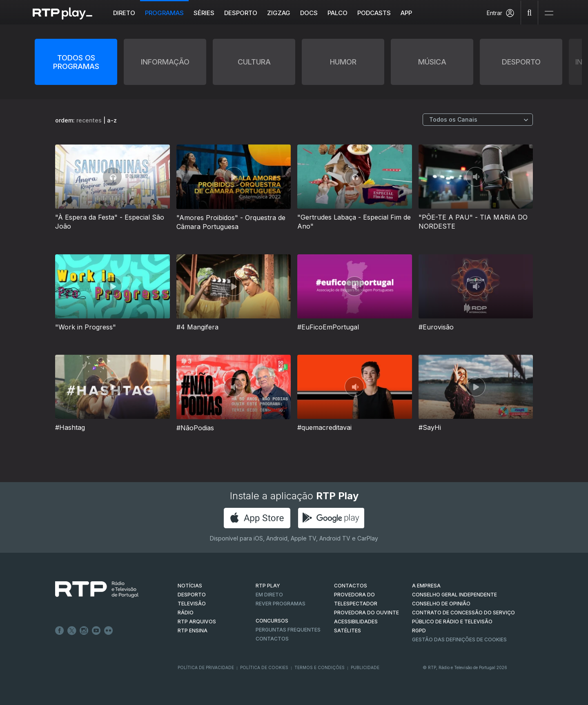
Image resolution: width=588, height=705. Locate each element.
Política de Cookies (264, 667)
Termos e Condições (320, 667)
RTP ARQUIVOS (197, 622)
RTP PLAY (268, 586)
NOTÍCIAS (190, 586)
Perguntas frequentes (288, 630)
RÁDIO (186, 613)
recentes (89, 120)
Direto (124, 13)
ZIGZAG (279, 13)
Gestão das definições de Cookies (459, 639)
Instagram (84, 631)
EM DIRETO (269, 595)
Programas (164, 13)
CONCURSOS (272, 621)
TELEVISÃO (192, 604)
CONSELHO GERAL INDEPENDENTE (454, 595)
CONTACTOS (351, 586)
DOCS (309, 13)
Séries (204, 13)
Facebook (60, 631)
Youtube (96, 631)
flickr (109, 631)
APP (406, 13)
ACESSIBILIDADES (356, 622)
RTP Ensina (193, 630)
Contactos (272, 639)
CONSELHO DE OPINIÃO (441, 604)
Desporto (241, 13)
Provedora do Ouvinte (366, 613)
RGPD (419, 630)
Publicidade (365, 667)
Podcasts (374, 13)
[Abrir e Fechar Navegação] (549, 13)
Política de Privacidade (206, 667)
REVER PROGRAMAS (281, 604)
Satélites (347, 630)
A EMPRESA (426, 586)
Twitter (72, 631)
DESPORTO (192, 595)
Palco (337, 13)
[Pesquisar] (530, 12)
